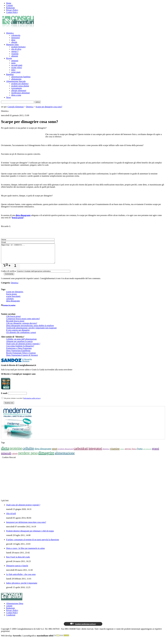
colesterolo (16, 35)
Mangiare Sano (12, 45)
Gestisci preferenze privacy (83, 628)
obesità (14, 42)
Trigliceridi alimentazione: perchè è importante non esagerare (31, 332)
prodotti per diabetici (20, 84)
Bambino (10, 74)
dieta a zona (16, 95)
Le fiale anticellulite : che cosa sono (21, 578)
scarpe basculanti (13, 300)
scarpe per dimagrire (15, 295)
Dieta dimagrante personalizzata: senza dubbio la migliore (30, 329)
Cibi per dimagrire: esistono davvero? (22, 327)
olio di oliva (16, 49)
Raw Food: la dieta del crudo (18, 561)
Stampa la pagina (9, 309)
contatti (9, 610)
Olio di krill (11, 517)
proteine (16, 452)
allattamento (16, 79)
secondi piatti (17, 65)
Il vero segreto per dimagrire (18, 334)
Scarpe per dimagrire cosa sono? (49, 107)
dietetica (106, 453)
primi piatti (16, 72)
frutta (140, 452)
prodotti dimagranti (66, 453)
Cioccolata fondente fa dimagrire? (20, 350)
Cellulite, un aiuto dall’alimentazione (21, 343)
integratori (16, 38)
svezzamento (17, 88)
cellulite (28, 452)
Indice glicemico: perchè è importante (22, 587)
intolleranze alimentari (21, 93)
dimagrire (46, 457)
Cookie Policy (12, 12)
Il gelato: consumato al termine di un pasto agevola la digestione (33, 543)
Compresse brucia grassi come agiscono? (23, 322)
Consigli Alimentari (16, 107)
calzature (10, 302)
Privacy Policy (12, 10)
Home (9, 3)
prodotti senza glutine (20, 86)
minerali (6, 457)
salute (122, 453)
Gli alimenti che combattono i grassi (21, 336)
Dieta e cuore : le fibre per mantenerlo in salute (26, 552)
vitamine (15, 54)
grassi (156, 452)
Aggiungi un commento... (31, 255)
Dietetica (10, 33)
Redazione (11, 8)
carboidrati (81, 452)
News (8, 97)
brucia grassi (18, 218)
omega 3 (15, 51)
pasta (13, 63)
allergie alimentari (19, 90)
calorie (15, 457)
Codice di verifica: (9, 275)
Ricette (9, 58)
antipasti (15, 61)
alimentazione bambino (21, 77)
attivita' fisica (131, 453)
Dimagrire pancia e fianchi (17, 569)
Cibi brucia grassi (13, 320)
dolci (13, 70)
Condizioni (11, 619)
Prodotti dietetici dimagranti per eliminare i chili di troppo (30, 535)
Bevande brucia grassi (15, 325)
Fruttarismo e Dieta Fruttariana (19, 352)
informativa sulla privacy (32, 402)
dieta (13, 40)
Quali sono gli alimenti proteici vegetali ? (23, 347)
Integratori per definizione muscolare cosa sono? (26, 526)
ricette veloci (17, 68)
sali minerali (147, 453)
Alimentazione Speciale (16, 81)
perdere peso (28, 457)
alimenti (15, 56)
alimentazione (65, 457)
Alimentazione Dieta (15, 607)
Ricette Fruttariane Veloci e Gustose (21, 357)
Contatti (9, 5)
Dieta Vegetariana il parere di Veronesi (22, 359)
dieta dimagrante (23, 215)
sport (55, 452)
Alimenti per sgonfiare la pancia (19, 345)
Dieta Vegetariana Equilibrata (18, 354)
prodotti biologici (18, 47)
